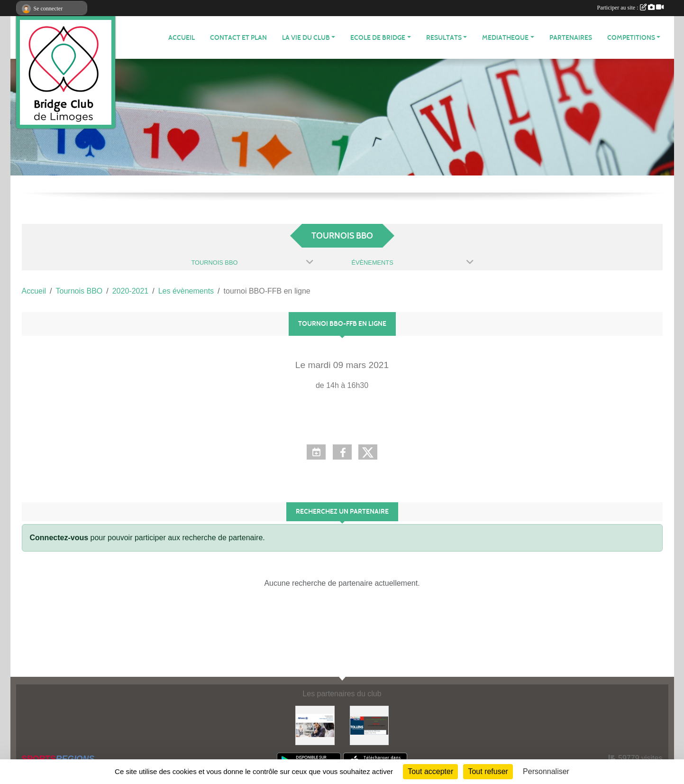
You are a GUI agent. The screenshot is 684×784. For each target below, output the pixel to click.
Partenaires (571, 38)
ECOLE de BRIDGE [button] (378, 38)
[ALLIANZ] (315, 725)
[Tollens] (369, 725)
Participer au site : (630, 8)
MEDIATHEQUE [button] (505, 38)
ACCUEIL (182, 38)
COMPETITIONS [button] (631, 38)
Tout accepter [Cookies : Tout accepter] (430, 771)
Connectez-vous (59, 538)
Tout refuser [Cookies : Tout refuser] (488, 771)
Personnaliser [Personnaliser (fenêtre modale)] (546, 771)
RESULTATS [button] (444, 38)
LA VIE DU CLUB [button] (306, 38)
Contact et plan (238, 38)
